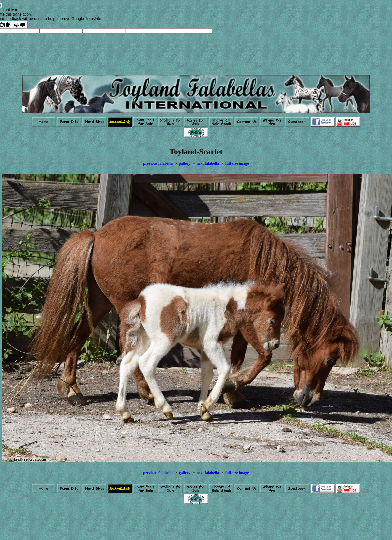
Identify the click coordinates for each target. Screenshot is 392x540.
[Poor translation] (20, 25)
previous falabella (158, 163)
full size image (237, 163)
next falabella (208, 163)
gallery (185, 163)
